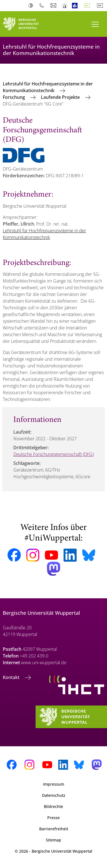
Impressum (54, 784)
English (101, 6)
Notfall (65, 6)
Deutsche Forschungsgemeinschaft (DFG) (53, 454)
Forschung (14, 97)
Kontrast (32, 6)
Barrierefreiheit (54, 829)
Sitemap (53, 840)
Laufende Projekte (61, 97)
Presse (53, 818)
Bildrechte (53, 806)
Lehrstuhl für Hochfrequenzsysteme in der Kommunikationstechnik (48, 87)
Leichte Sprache (76, 6)
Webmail (54, 6)
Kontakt (12, 677)
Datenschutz (54, 795)
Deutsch (88, 6)
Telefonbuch (43, 6)
